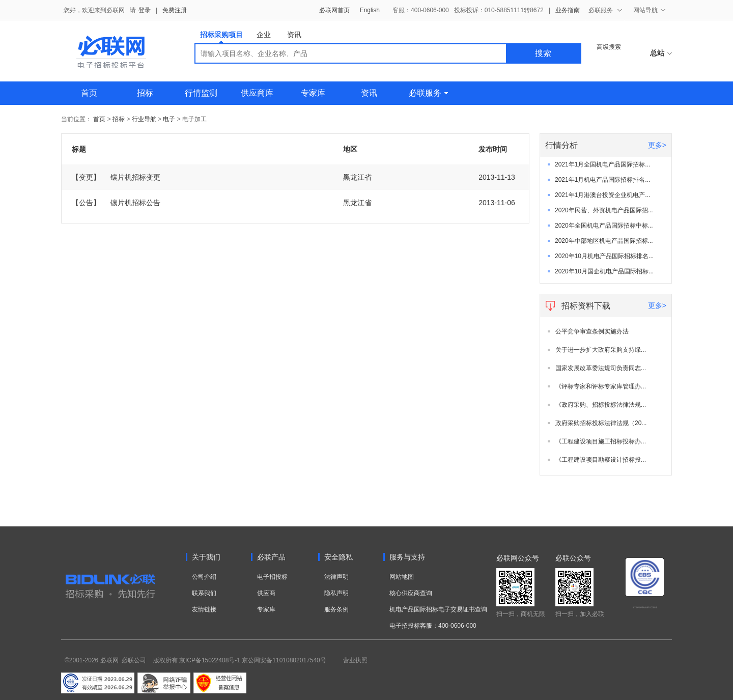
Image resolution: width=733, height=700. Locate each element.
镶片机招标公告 (116, 203)
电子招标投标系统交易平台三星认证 (645, 607)
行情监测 (201, 93)
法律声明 (336, 577)
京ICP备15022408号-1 (210, 660)
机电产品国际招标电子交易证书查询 (438, 609)
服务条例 (336, 609)
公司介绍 (204, 577)
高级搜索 (609, 47)
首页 (89, 93)
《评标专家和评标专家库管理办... (601, 386)
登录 (145, 10)
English (370, 10)
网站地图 (402, 577)
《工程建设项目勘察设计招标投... (601, 460)
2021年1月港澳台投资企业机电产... (602, 195)
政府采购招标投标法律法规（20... (601, 423)
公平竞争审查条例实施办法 (592, 331)
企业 (264, 35)
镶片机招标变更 (116, 177)
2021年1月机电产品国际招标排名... (602, 180)
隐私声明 (336, 593)
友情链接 (204, 609)
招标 (145, 93)
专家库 (313, 93)
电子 (169, 119)
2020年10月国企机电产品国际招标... (604, 271)
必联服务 (428, 93)
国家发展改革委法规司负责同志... (601, 368)
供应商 (266, 593)
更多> (657, 145)
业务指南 (568, 10)
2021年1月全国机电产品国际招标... (602, 164)
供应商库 (257, 93)
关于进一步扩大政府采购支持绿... (601, 350)
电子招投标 (272, 577)
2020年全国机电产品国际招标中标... (604, 226)
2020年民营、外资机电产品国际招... (604, 210)
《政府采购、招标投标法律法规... (601, 405)
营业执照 (355, 660)
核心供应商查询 (411, 593)
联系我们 (204, 593)
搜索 (543, 53)
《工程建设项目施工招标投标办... (601, 441)
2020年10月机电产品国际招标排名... (604, 256)
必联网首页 (334, 10)
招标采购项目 (221, 37)
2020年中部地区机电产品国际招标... (604, 241)
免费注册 (175, 10)
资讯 (294, 35)
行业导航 (145, 119)
